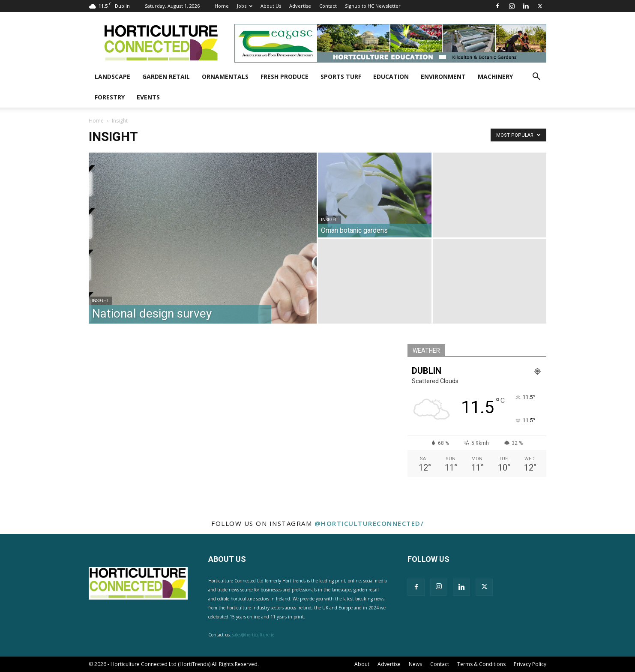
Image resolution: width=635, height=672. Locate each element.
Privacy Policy (530, 664)
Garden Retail (166, 76)
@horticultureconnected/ (369, 523)
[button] (536, 77)
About (362, 664)
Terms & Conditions (481, 664)
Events (148, 97)
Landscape (112, 76)
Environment (443, 76)
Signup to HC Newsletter (373, 6)
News (415, 664)
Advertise (300, 6)
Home (222, 6)
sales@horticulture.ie (253, 635)
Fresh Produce (285, 76)
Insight (100, 301)
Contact (328, 6)
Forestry (110, 97)
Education (391, 76)
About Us (271, 6)
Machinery (495, 76)
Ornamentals (225, 76)
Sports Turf (341, 76)
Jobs (245, 6)
